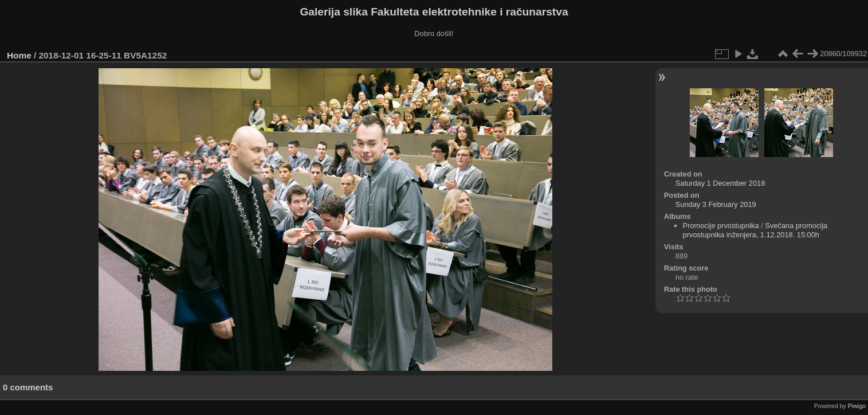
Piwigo (857, 406)
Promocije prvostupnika (721, 226)
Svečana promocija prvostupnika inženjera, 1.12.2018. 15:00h (755, 230)
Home (19, 55)
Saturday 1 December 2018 (720, 183)
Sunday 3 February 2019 (716, 204)
